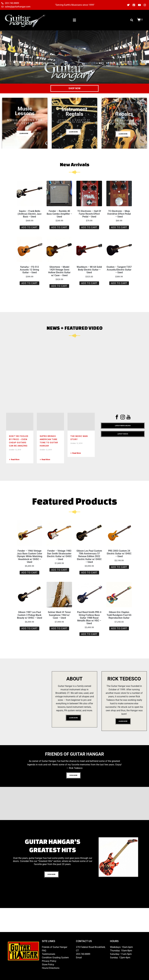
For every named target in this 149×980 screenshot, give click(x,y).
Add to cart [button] (29, 227)
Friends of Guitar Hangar (55, 947)
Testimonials (49, 954)
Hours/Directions (51, 968)
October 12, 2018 (15, 450)
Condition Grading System (55, 958)
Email (79, 958)
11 (118, 883)
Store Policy (48, 965)
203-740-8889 (83, 954)
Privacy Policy (49, 961)
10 (135, 880)
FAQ (44, 951)
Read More (14, 460)
